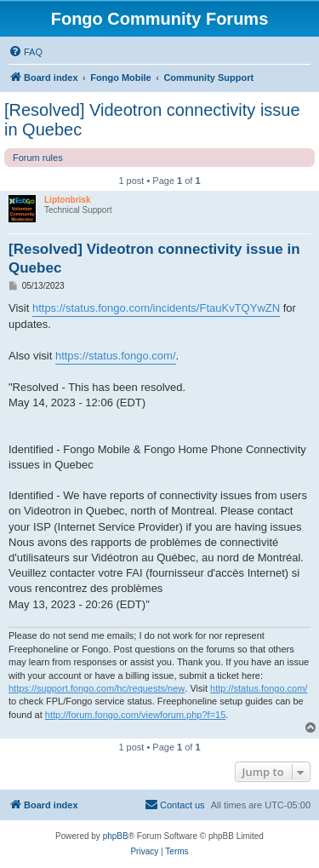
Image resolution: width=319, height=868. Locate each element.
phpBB (116, 836)
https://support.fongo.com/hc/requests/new (97, 688)
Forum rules (38, 158)
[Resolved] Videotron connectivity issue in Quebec (152, 120)
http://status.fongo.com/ (259, 688)
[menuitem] (26, 52)
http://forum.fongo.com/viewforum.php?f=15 (135, 715)
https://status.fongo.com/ (116, 356)
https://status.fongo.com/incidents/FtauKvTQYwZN (156, 308)
